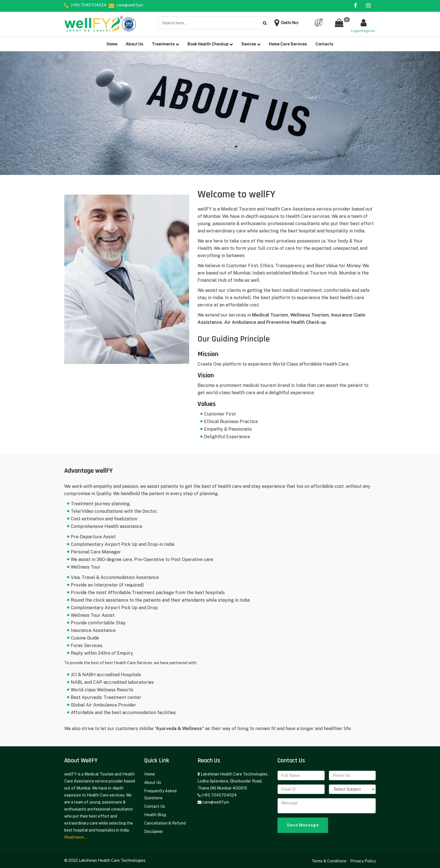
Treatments (165, 42)
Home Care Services (288, 42)
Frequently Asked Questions (160, 792)
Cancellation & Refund (165, 821)
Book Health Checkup (210, 42)
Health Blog (155, 812)
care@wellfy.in (216, 800)
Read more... (75, 835)
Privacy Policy (363, 859)
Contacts (324, 42)
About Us (135, 42)
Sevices (251, 42)
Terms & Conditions (329, 859)
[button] (339, 23)
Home (112, 42)
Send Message (303, 823)
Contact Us (155, 804)
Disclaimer (154, 829)
